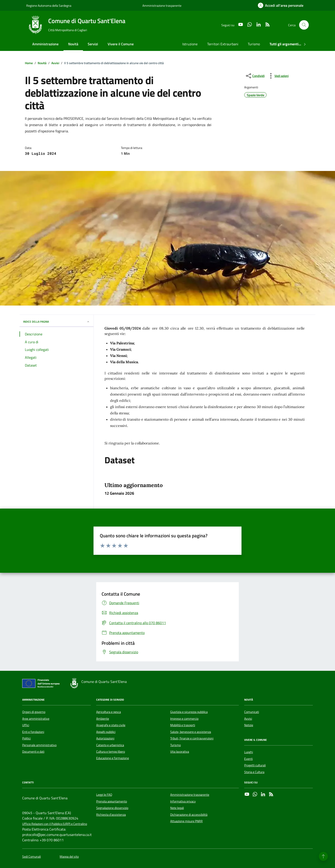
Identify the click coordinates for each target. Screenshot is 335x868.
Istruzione (190, 44)
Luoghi (249, 752)
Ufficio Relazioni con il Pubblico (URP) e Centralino (55, 824)
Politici (26, 738)
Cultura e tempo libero (111, 752)
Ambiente (103, 719)
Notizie (249, 725)
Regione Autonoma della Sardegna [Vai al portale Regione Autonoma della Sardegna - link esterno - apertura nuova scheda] (49, 5)
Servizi (93, 44)
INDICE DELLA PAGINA (57, 322)
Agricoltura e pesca (109, 712)
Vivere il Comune (121, 44)
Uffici (26, 725)
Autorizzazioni (105, 738)
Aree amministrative (36, 719)
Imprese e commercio (184, 719)
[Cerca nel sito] (304, 25)
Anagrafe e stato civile (111, 725)
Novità (73, 44)
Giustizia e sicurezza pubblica (189, 712)
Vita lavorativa (180, 752)
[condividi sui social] (255, 76)
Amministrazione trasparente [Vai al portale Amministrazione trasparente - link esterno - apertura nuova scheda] (162, 5)
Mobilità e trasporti (183, 725)
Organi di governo (34, 712)
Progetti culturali (255, 765)
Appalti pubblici (106, 732)
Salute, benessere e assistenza (191, 732)
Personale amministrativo (39, 745)
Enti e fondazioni (33, 732)
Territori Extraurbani (223, 44)
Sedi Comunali (32, 857)
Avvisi (248, 719)
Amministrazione (45, 44)
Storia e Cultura (254, 772)
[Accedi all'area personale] (281, 5)
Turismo (254, 44)
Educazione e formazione (113, 758)
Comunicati (252, 712)
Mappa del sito (69, 857)
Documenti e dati (33, 752)
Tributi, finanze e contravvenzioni (192, 738)
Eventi (248, 759)
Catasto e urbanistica (110, 745)
